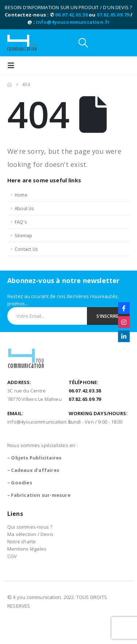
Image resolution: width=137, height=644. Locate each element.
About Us (24, 208)
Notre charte (22, 541)
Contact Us (26, 249)
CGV (12, 556)
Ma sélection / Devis (30, 534)
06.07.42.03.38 (71, 15)
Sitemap (23, 235)
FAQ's (21, 222)
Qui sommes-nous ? (30, 527)
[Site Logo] (22, 43)
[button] (83, 43)
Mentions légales (27, 549)
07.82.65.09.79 (113, 15)
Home (21, 195)
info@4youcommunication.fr (73, 22)
